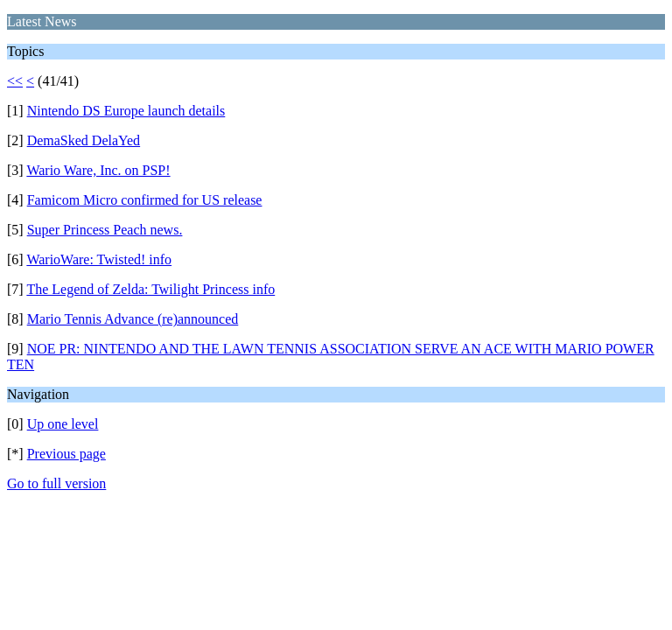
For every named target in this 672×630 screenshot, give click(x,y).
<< (15, 81)
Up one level (63, 424)
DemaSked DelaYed (84, 140)
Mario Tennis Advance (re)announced (133, 319)
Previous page (66, 454)
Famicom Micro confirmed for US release (145, 200)
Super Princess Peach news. (105, 230)
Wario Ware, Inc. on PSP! (98, 170)
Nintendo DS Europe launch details (126, 111)
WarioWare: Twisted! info (99, 259)
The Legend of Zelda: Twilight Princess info (150, 289)
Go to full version (56, 483)
